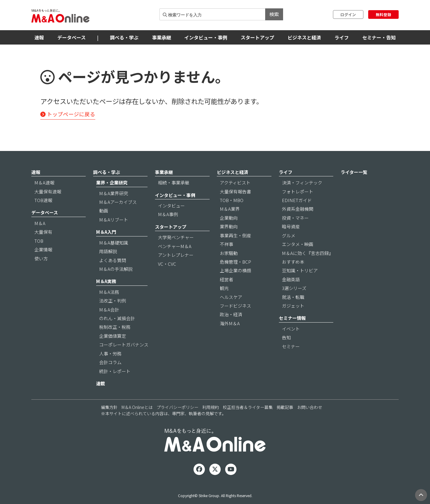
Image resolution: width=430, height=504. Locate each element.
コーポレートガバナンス (124, 345)
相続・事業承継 (174, 182)
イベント (291, 329)
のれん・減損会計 (117, 318)
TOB (39, 241)
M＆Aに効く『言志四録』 (308, 253)
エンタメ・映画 (298, 244)
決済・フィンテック (302, 182)
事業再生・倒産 (235, 235)
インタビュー (171, 206)
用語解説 (108, 251)
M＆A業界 (230, 209)
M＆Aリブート (114, 220)
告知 (286, 337)
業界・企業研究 (112, 182)
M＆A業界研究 (114, 193)
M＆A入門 (106, 232)
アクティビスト (235, 182)
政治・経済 (231, 314)
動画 (104, 211)
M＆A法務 (109, 292)
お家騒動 (229, 253)
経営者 (226, 279)
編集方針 (109, 407)
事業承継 (162, 37)
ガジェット (293, 306)
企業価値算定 (113, 336)
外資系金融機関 (298, 209)
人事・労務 (110, 353)
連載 (101, 383)
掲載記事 (285, 407)
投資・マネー (295, 218)
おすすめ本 (293, 262)
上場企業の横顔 (235, 270)
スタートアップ (257, 37)
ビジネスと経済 (304, 37)
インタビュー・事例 (206, 37)
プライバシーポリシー (177, 407)
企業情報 (43, 249)
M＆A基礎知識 (114, 243)
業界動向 (229, 226)
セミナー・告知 (379, 37)
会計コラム (110, 362)
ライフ (342, 37)
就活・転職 (293, 297)
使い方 (41, 258)
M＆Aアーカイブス (118, 202)
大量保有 (43, 232)
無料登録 (383, 14)
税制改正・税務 (115, 327)
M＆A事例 (168, 214)
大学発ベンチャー (176, 237)
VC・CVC (167, 264)
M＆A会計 (109, 310)
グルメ (289, 235)
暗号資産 (291, 226)
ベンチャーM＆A (175, 246)
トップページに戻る (68, 114)
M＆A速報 (44, 182)
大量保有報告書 (235, 191)
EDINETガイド (297, 200)
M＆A (40, 223)
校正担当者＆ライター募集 (248, 407)
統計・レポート (115, 371)
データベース (72, 37)
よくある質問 (113, 260)
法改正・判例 (113, 301)
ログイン (348, 14)
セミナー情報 (292, 318)
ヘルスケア (231, 297)
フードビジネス (235, 306)
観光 (224, 288)
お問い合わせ (310, 407)
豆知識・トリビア (300, 270)
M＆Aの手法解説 (116, 269)
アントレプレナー (176, 255)
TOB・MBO (232, 200)
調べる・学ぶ (124, 37)
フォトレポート (298, 191)
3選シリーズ (294, 288)
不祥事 (226, 244)
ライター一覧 (354, 172)
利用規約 (211, 407)
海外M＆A (230, 323)
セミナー (291, 346)
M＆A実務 (106, 281)
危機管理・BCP (235, 262)
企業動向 (229, 218)
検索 (274, 14)
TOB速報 (43, 200)
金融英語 (291, 279)
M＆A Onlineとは (137, 407)
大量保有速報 (48, 191)
